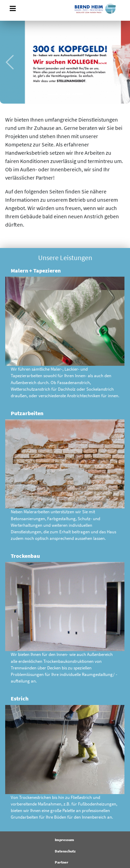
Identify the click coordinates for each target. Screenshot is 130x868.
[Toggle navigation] (13, 9)
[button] (10, 62)
